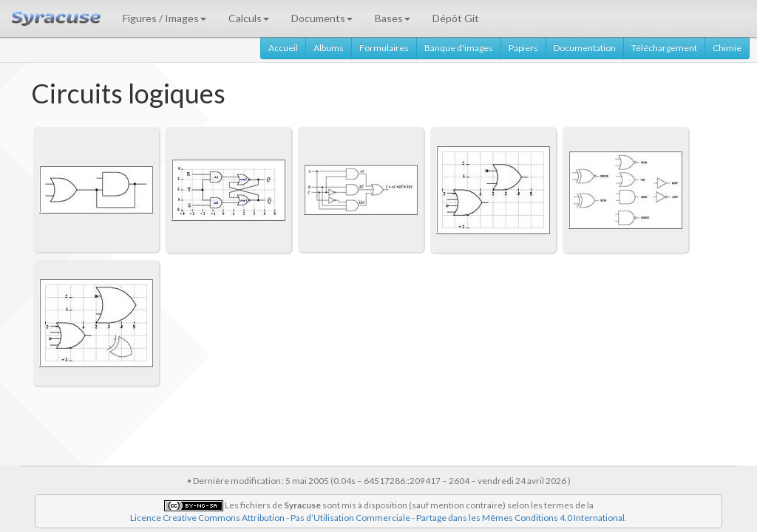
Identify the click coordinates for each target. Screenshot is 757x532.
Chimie (727, 48)
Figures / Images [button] (164, 18)
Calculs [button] (249, 18)
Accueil (283, 48)
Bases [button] (393, 18)
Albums (329, 48)
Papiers (523, 48)
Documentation (585, 48)
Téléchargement (664, 48)
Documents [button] (322, 18)
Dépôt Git (456, 18)
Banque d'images (459, 48)
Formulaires (384, 48)
